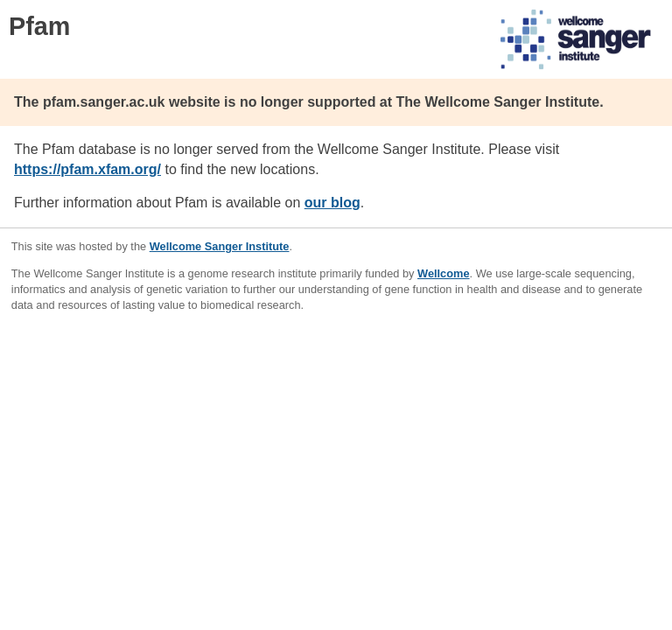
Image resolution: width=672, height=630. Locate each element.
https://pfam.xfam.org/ (87, 169)
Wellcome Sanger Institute (220, 246)
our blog (332, 203)
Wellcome (444, 273)
